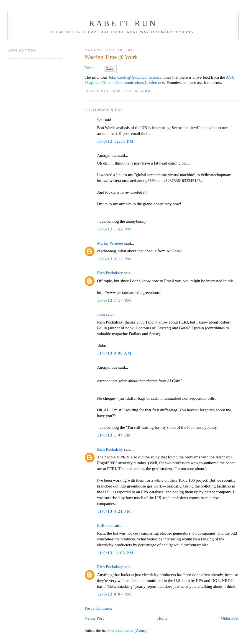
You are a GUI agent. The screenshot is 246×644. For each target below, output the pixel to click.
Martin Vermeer (110, 243)
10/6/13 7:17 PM (114, 300)
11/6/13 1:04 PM (114, 435)
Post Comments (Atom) (127, 630)
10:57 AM (143, 91)
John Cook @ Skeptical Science (135, 77)
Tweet (89, 68)
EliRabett (105, 525)
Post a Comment (98, 608)
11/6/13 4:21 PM (114, 511)
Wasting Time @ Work (111, 57)
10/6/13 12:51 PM (115, 141)
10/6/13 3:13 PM (114, 259)
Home (162, 618)
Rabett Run (123, 23)
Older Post (230, 618)
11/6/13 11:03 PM (115, 553)
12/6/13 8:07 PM (114, 594)
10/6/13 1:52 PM (114, 229)
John (101, 314)
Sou (100, 120)
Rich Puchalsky (110, 273)
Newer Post (94, 618)
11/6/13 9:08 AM (114, 353)
